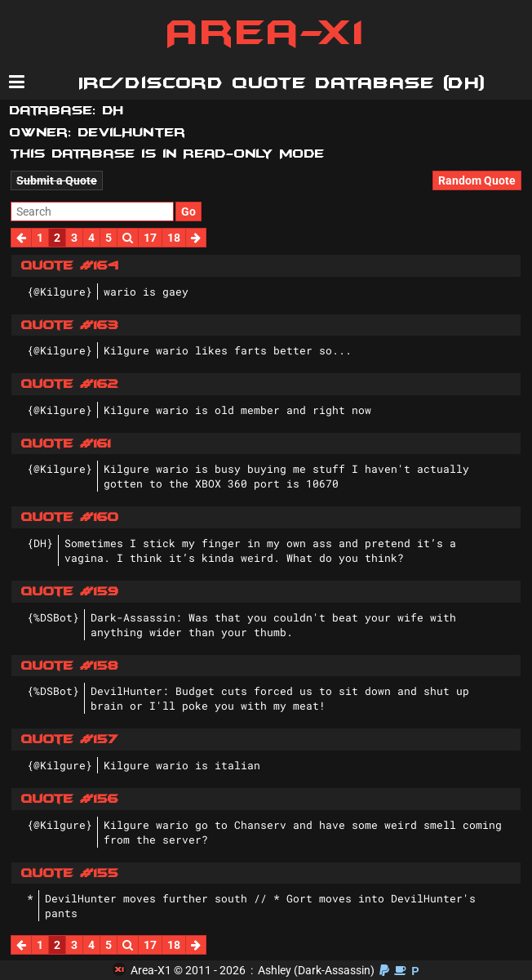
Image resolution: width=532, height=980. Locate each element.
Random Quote (477, 180)
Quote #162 (70, 384)
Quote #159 (70, 591)
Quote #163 (70, 325)
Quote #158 (70, 666)
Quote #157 (70, 739)
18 (174, 238)
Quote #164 (70, 265)
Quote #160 (70, 517)
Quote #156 (70, 799)
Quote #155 (70, 873)
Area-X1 (266, 33)
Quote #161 (66, 443)
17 (150, 238)
